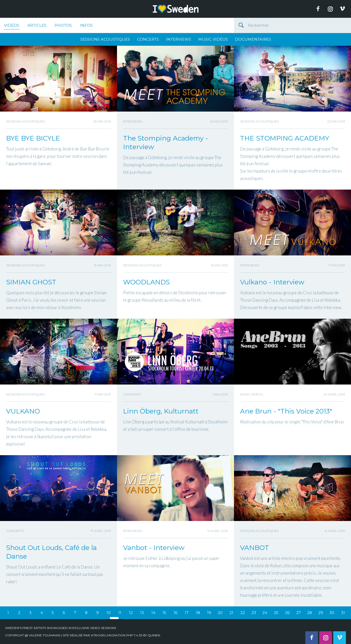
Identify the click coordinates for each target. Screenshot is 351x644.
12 (131, 613)
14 (153, 613)
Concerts (148, 39)
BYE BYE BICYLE (33, 138)
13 (142, 613)
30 (332, 613)
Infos (86, 25)
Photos (63, 25)
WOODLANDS (146, 282)
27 (298, 613)
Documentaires (253, 39)
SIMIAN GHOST (31, 282)
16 (175, 613)
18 (198, 613)
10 (109, 613)
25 (276, 613)
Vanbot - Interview (154, 548)
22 (243, 613)
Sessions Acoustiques (105, 39)
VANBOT (255, 548)
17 (187, 613)
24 (265, 613)
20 (220, 613)
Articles (37, 25)
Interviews (179, 39)
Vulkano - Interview (272, 282)
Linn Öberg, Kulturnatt (161, 411)
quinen (154, 635)
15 (164, 613)
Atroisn (98, 635)
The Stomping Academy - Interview (166, 143)
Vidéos (12, 26)
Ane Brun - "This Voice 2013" (286, 411)
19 (209, 613)
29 (321, 613)
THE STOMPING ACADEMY (285, 138)
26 (287, 613)
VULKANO (23, 411)
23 (254, 613)
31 (343, 613)
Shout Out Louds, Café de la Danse (51, 552)
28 (310, 613)
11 (120, 613)
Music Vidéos (213, 39)
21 (231, 613)
